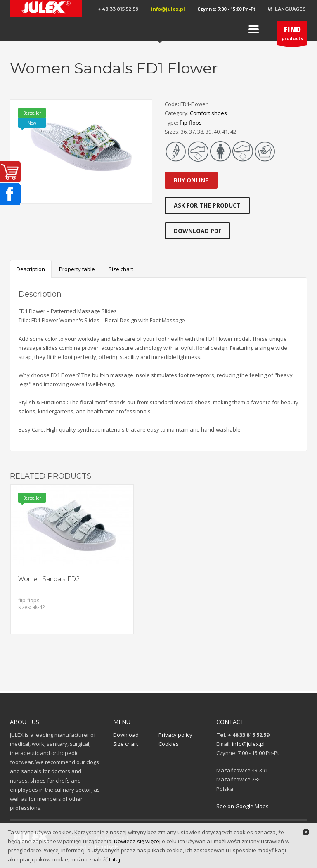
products (292, 35)
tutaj (115, 859)
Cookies (169, 744)
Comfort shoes (208, 113)
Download (126, 735)
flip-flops (191, 123)
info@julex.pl (168, 9)
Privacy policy (175, 735)
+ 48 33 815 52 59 (118, 9)
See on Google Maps (242, 806)
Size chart (121, 269)
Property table (77, 269)
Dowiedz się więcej (137, 841)
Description (31, 269)
